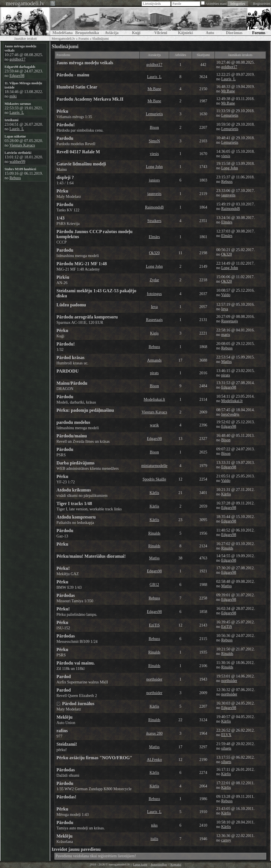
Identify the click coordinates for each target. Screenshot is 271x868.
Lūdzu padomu (71, 305)
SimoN (154, 141)
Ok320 (154, 253)
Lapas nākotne (15, 136)
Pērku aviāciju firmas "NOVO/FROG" (94, 758)
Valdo (226, 295)
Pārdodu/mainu (72, 436)
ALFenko (154, 760)
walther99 (18, 162)
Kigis (154, 333)
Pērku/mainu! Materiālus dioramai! (91, 556)
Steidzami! (67, 744)
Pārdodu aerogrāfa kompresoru (87, 317)
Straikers (154, 221)
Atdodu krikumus (74, 490)
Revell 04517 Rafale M (78, 152)
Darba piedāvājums (76, 463)
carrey (226, 840)
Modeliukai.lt (154, 399)
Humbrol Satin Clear (77, 87)
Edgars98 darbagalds (20, 67)
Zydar (154, 280)
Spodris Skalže (154, 479)
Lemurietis (154, 114)
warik (154, 425)
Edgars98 (17, 76)
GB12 (154, 585)
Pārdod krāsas (70, 357)
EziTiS (154, 625)
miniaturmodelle (154, 466)
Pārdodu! (66, 125)
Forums (84, 39)
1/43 (60, 218)
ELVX (226, 735)
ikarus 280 (154, 733)
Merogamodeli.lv (63, 39)
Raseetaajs (154, 320)
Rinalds (154, 533)
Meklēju (65, 717)
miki (13, 96)
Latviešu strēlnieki (18, 153)
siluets (226, 748)
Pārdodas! (66, 797)
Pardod (64, 677)
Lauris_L (17, 113)
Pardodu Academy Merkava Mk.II (90, 99)
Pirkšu (63, 277)
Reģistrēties (262, 4)
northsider (154, 679)
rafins (62, 731)
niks (154, 825)
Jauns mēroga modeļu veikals (85, 63)
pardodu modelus (73, 422)
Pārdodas (66, 595)
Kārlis (154, 493)
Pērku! (63, 568)
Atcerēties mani (216, 4)
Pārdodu (65, 204)
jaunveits (154, 194)
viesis (154, 154)
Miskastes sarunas (18, 104)
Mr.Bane (154, 89)
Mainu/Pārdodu (72, 383)
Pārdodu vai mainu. (76, 663)
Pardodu (65, 138)
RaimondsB (154, 207)
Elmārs (227, 222)
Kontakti (176, 864)
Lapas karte (140, 864)
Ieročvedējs (230, 414)
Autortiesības (159, 864)
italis (154, 839)
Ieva (154, 307)
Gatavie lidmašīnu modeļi (81, 164)
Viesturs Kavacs (22, 145)
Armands (154, 360)
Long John (154, 167)
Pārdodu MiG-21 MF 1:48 (82, 264)
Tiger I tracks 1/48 (74, 503)
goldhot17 (18, 59)
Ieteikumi (11, 120)
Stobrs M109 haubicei (20, 169)
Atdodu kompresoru (76, 517)
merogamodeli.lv (25, 3)
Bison (154, 128)
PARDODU (68, 371)
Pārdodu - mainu (73, 75)
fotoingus (154, 294)
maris (226, 335)
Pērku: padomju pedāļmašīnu (85, 410)
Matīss (227, 362)
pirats (154, 373)
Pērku (62, 111)
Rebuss (15, 178)
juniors (154, 180)
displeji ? (65, 177)
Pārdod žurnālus (78, 704)
